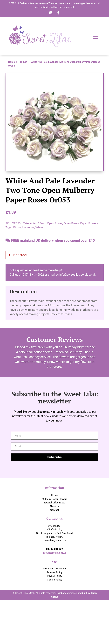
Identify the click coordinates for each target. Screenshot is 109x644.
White (39, 227)
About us (54, 506)
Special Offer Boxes (55, 503)
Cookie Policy (55, 580)
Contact (55, 510)
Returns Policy (54, 572)
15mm (17, 227)
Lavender (28, 227)
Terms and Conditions (55, 569)
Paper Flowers (89, 223)
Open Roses (71, 223)
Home (55, 495)
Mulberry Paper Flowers (55, 499)
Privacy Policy (55, 576)
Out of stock (18, 255)
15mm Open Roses (50, 223)
